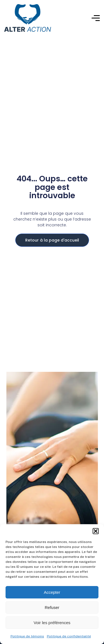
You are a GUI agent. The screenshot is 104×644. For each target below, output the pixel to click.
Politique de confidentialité (69, 636)
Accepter (52, 592)
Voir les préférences (52, 623)
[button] (96, 531)
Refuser (52, 607)
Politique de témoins (27, 636)
